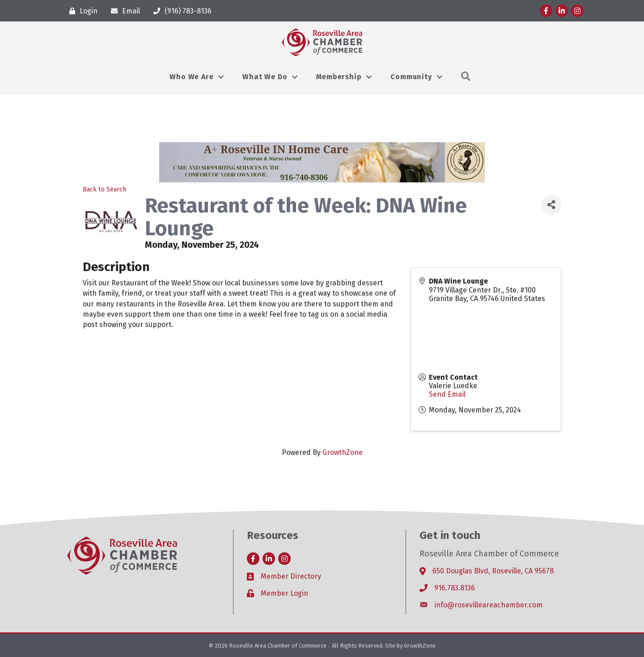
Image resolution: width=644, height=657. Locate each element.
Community (411, 77)
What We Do (265, 77)
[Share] (551, 205)
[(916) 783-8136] (180, 11)
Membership (339, 77)
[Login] (81, 11)
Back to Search (104, 189)
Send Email (447, 394)
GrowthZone (343, 452)
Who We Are (191, 77)
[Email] (123, 11)
